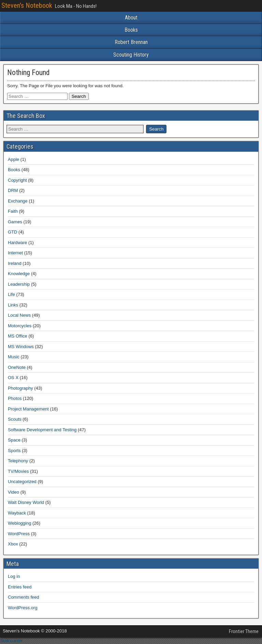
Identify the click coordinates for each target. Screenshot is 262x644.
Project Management (28, 409)
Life (11, 294)
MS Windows (21, 347)
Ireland (15, 263)
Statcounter (11, 641)
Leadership (19, 284)
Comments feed (24, 597)
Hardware (17, 243)
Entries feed (20, 587)
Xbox (13, 544)
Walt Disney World (26, 502)
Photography (20, 388)
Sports (14, 451)
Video (13, 492)
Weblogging (19, 523)
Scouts (15, 419)
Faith (13, 211)
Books (131, 30)
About (131, 18)
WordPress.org (23, 608)
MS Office (18, 336)
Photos (15, 398)
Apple (13, 159)
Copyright (17, 180)
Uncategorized (22, 482)
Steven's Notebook (27, 5)
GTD (12, 232)
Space (14, 440)
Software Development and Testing (42, 430)
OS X (13, 378)
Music (14, 357)
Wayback (17, 513)
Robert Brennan (131, 42)
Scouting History (131, 55)
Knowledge (19, 274)
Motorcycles (20, 326)
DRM (13, 190)
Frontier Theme (244, 631)
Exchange (18, 201)
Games (15, 222)
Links (13, 305)
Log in (14, 576)
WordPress (19, 534)
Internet (15, 253)
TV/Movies (18, 471)
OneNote (17, 367)
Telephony (18, 461)
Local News (19, 315)
